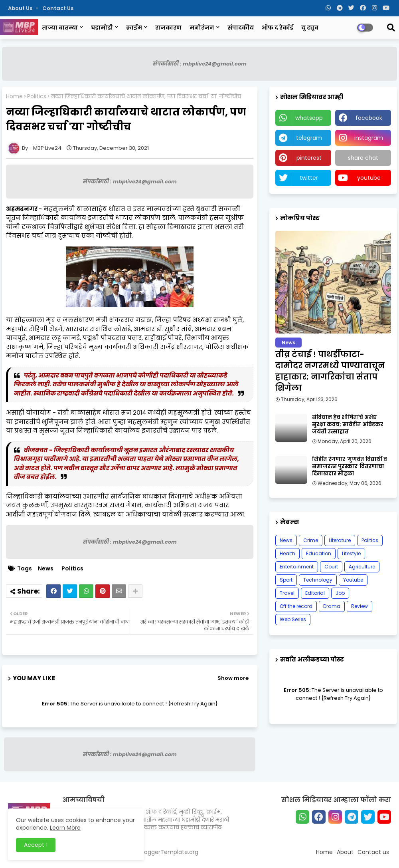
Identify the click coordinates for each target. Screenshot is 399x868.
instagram (369, 138)
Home (14, 96)
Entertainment (297, 567)
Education (319, 553)
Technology (318, 580)
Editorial (315, 593)
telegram (309, 138)
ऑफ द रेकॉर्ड (278, 28)
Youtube (353, 580)
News (46, 569)
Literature (340, 540)
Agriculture (362, 567)
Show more (233, 678)
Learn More (65, 828)
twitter (309, 178)
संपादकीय (241, 28)
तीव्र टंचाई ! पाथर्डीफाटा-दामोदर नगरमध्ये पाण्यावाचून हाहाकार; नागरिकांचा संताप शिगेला (330, 371)
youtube (369, 178)
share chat (363, 158)
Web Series (293, 619)
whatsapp (309, 118)
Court (331, 567)
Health (287, 553)
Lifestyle (351, 553)
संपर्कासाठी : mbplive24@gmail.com (200, 64)
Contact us (58, 8)
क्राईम (134, 28)
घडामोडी (102, 28)
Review (359, 606)
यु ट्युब (310, 28)
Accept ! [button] (36, 845)
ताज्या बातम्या (60, 28)
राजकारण (168, 28)
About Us (21, 8)
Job (340, 593)
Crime (311, 540)
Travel (287, 593)
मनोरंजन (202, 28)
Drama (332, 606)
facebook (369, 118)
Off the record (296, 606)
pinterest (309, 158)
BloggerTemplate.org (169, 852)
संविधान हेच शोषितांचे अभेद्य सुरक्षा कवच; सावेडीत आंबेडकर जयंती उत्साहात (348, 425)
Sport (286, 580)
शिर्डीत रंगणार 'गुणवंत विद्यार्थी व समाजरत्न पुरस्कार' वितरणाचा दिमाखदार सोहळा (350, 467)
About (345, 852)
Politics (37, 96)
